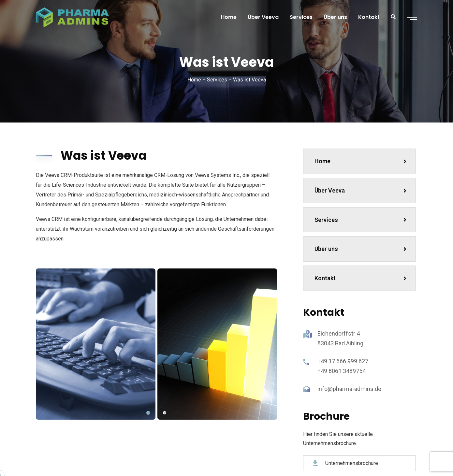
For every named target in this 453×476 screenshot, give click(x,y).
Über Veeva (360, 190)
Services (217, 80)
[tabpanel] (96, 344)
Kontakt (360, 278)
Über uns (360, 249)
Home (194, 80)
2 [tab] (165, 413)
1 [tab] (148, 413)
